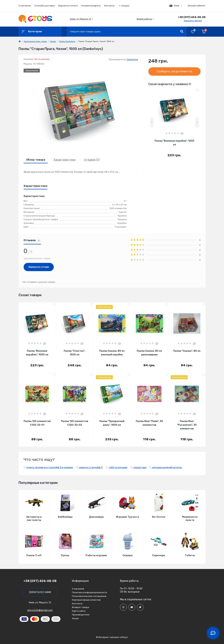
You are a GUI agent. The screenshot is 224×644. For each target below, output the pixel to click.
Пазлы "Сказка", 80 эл (187, 351)
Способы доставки (45, 6)
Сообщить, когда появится (174, 71)
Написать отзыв (39, 267)
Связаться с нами (40, 592)
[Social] (123, 607)
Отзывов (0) (92, 160)
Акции (75, 618)
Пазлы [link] (53, 41)
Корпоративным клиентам (86, 600)
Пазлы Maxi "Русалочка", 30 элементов (187, 425)
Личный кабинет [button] (197, 6)
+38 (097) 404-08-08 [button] (40, 581)
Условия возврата (91, 6)
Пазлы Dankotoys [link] (67, 41)
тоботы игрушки (118, 467)
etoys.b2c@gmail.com (40, 610)
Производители (81, 615)
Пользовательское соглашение (89, 596)
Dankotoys (132, 59)
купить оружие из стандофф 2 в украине (50, 467)
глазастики (140, 467)
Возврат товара (81, 607)
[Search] (182, 32)
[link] (20, 41)
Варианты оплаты (68, 6)
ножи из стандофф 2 (91, 467)
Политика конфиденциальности (89, 592)
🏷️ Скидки (124, 6)
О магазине (25, 6)
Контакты (109, 6)
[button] (81, 19)
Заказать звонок (193, 21)
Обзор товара (36, 160)
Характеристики (65, 160)
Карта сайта (79, 611)
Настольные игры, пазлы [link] (35, 41)
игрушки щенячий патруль (167, 467)
